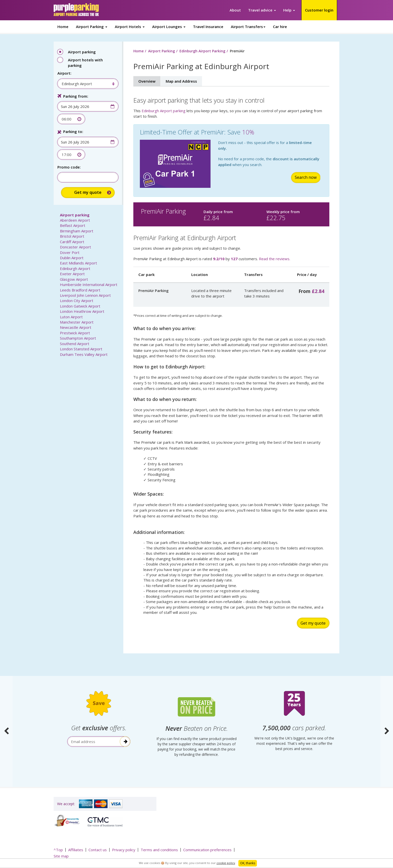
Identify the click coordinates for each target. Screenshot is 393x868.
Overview (147, 81)
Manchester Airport (77, 322)
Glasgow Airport (74, 279)
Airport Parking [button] (92, 27)
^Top (58, 850)
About (235, 10)
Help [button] (289, 10)
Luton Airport (71, 317)
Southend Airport (75, 344)
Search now (306, 177)
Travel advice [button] (262, 10)
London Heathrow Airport (82, 311)
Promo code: (69, 167)
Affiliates (76, 850)
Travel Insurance (208, 27)
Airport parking (75, 215)
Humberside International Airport (89, 284)
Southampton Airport (78, 338)
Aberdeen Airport (75, 220)
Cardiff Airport (72, 242)
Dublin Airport (72, 258)
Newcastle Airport (76, 327)
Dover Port (70, 252)
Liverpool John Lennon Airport (85, 295)
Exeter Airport (72, 274)
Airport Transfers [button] (248, 27)
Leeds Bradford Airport (80, 290)
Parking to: (73, 131)
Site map (61, 856)
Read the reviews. (275, 259)
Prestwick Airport (75, 333)
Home (63, 27)
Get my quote (313, 623)
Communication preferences (207, 850)
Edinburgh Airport (75, 268)
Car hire (280, 27)
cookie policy (226, 863)
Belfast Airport (73, 225)
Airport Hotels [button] (130, 27)
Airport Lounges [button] (169, 27)
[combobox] (85, 84)
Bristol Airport (72, 236)
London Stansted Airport (81, 349)
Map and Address (181, 81)
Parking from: (76, 96)
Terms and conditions (159, 850)
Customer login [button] (319, 10)
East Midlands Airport (78, 263)
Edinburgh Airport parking (164, 111)
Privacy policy (124, 850)
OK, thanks (248, 863)
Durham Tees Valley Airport (84, 354)
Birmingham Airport (77, 231)
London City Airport (77, 301)
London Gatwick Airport (80, 306)
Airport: (64, 73)
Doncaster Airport (75, 247)
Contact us (98, 850)
